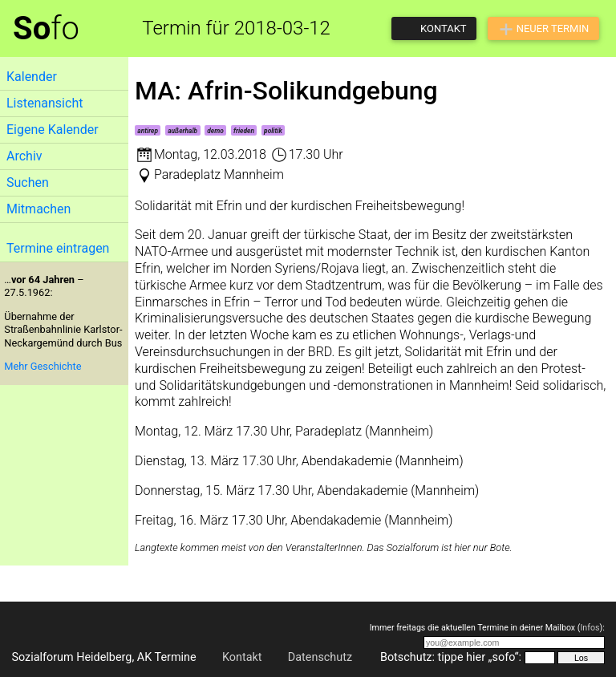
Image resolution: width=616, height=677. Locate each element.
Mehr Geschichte (43, 366)
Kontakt (242, 657)
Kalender (32, 77)
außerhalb (182, 131)
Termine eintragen (58, 248)
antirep (148, 131)
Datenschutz (320, 657)
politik (273, 131)
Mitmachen (38, 209)
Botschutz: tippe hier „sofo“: (451, 657)
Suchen (28, 182)
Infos (590, 628)
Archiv (24, 156)
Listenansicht (45, 103)
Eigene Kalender (53, 130)
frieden (244, 131)
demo (215, 131)
